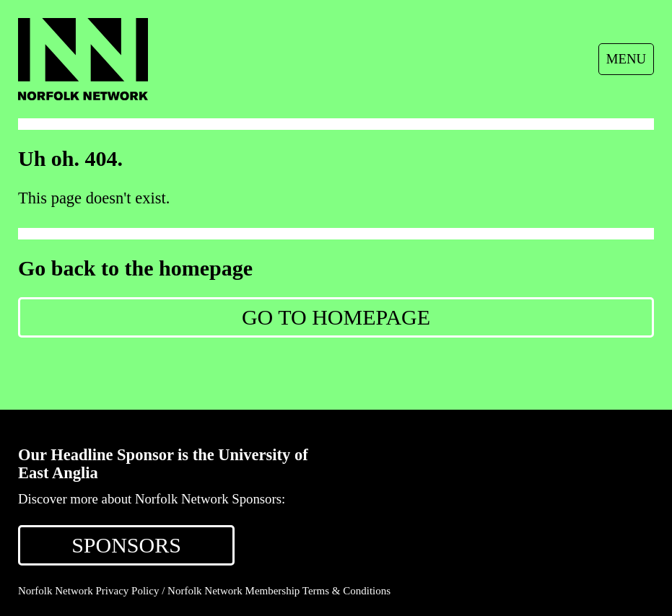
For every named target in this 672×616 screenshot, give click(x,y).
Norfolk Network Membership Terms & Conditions (279, 591)
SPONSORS (126, 545)
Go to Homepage (336, 317)
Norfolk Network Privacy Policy (88, 591)
